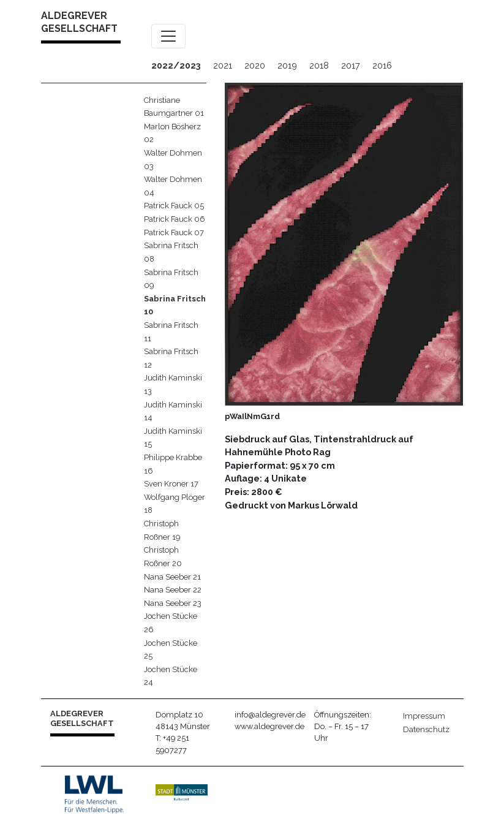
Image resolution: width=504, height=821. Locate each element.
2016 (382, 65)
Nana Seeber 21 (172, 577)
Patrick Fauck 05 (174, 206)
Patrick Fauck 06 (175, 219)
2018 (319, 65)
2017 (351, 65)
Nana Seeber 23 (173, 603)
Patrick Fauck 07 (174, 233)
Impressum (424, 716)
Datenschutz (426, 729)
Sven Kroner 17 (171, 484)
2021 (223, 65)
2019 (287, 65)
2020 (255, 65)
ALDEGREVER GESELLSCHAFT (79, 22)
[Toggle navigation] (168, 36)
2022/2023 (176, 65)
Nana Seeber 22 (173, 590)
